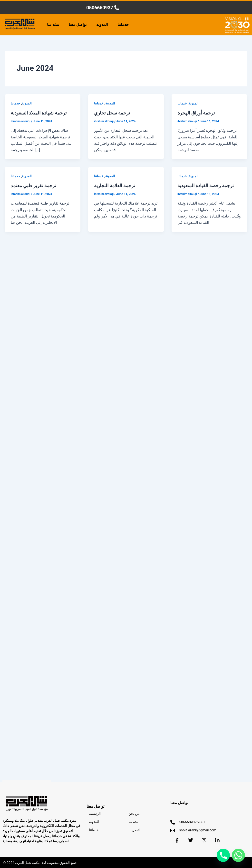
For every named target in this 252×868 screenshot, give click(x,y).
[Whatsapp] (238, 855)
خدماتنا (123, 25)
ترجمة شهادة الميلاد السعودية (41, 113)
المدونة (102, 25)
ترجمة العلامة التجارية (116, 185)
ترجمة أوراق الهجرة (198, 113)
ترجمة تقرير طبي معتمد (35, 185)
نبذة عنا (53, 25)
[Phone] (223, 855)
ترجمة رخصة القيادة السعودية (207, 185)
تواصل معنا (78, 25)
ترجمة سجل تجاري (113, 113)
